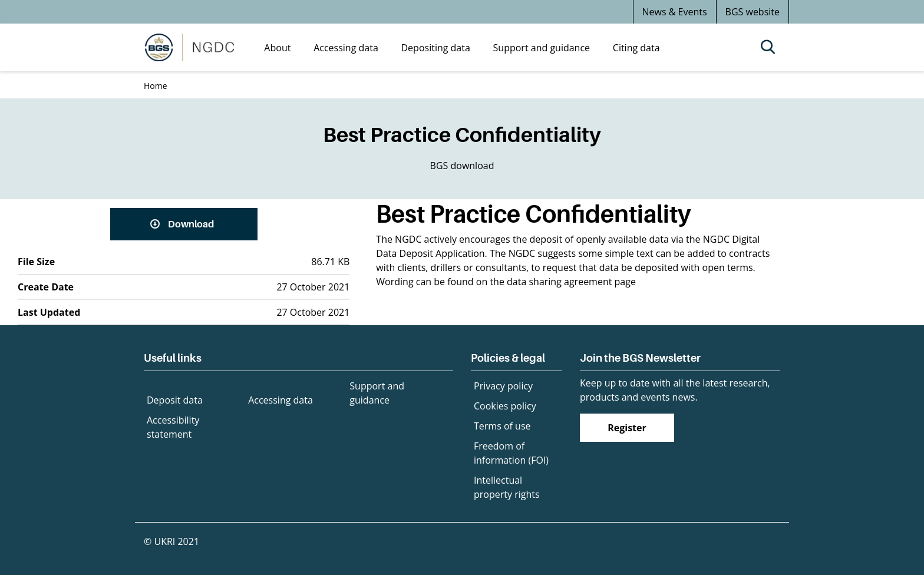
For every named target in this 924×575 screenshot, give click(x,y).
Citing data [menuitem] (636, 48)
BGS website (753, 12)
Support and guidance (377, 393)
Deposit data (175, 400)
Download (191, 224)
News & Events (675, 12)
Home (156, 86)
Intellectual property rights (507, 487)
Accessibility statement (173, 427)
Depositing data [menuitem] (436, 48)
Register (627, 428)
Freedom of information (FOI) (511, 453)
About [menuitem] (277, 48)
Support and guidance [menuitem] (542, 48)
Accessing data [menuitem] (346, 48)
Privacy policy (503, 386)
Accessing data (280, 400)
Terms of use (502, 426)
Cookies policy (505, 406)
